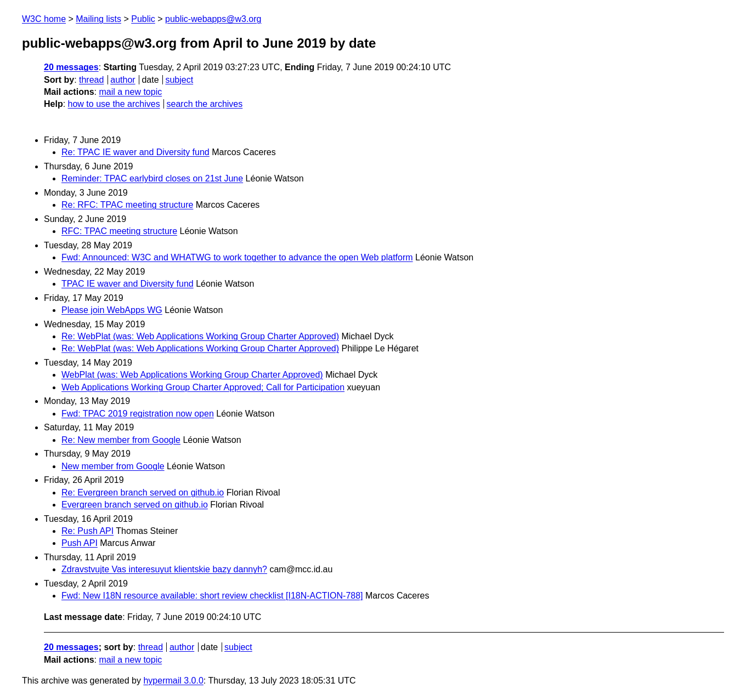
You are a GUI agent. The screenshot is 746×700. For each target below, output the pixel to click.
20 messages (71, 67)
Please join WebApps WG (112, 310)
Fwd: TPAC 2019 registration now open (138, 414)
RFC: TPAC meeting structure (119, 231)
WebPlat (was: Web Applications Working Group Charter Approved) (192, 375)
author (123, 80)
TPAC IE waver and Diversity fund (128, 284)
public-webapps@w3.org (213, 19)
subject (179, 80)
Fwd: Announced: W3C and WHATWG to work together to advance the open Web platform (237, 257)
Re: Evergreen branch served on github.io (143, 493)
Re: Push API (87, 531)
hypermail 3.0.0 (173, 681)
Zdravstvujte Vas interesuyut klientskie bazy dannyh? (164, 569)
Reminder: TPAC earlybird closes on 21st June (152, 178)
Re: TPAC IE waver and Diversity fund (135, 152)
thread (91, 80)
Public (143, 19)
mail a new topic (130, 92)
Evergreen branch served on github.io (135, 505)
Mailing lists (98, 19)
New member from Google (113, 466)
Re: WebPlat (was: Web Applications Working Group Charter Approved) (200, 336)
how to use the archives (114, 104)
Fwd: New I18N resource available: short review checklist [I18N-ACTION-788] (212, 596)
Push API (80, 543)
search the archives (205, 104)
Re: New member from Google (121, 440)
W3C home (44, 19)
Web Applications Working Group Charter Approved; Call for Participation (203, 387)
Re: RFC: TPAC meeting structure (127, 205)
